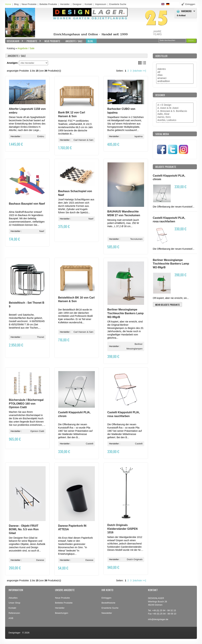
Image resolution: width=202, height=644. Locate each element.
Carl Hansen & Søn (83, 140)
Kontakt (88, 4)
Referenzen (14, 613)
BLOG (90, 41)
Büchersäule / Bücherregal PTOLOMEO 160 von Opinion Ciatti (26, 404)
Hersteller (65, 4)
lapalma (139, 136)
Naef (42, 231)
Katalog (11, 48)
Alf (175, 72)
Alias (175, 75)
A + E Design (175, 105)
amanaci (175, 78)
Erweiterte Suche (110, 608)
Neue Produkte (29, 4)
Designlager (14, 633)
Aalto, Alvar (175, 114)
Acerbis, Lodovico (175, 120)
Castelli (90, 444)
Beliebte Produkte (48, 4)
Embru (41, 136)
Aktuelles (13, 598)
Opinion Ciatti (37, 431)
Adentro (175, 69)
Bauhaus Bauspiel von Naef (27, 204)
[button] (191, 41)
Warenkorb (186, 11)
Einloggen (106, 598)
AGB (11, 618)
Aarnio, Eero (175, 117)
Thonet (41, 337)
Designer (77, 4)
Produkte (33, 41)
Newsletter (107, 613)
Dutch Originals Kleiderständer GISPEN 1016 (122, 529)
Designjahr (14, 41)
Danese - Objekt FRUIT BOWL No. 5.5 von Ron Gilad (24, 529)
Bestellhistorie (108, 603)
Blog (16, 4)
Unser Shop (14, 603)
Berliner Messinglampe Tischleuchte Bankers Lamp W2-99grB (125, 313)
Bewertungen (62, 613)
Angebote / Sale (74, 41)
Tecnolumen (136, 239)
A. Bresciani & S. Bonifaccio (175, 111)
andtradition (175, 81)
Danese (40, 560)
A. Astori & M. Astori (175, 108)
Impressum (101, 4)
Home (8, 4)
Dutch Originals (135, 559)
